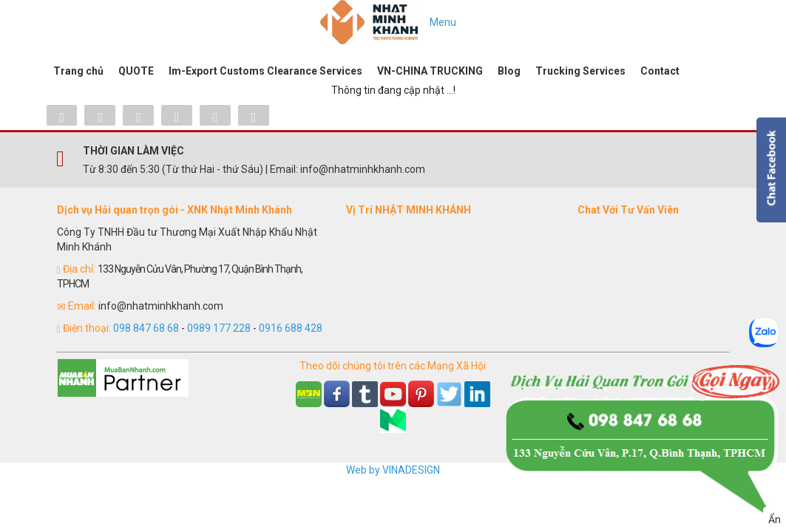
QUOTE (136, 71)
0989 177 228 (219, 328)
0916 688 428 (291, 328)
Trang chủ (78, 71)
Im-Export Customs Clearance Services (265, 71)
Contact (660, 71)
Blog (509, 71)
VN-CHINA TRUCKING (430, 71)
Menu (443, 22)
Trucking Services (580, 71)
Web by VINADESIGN (393, 470)
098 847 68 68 (146, 328)
